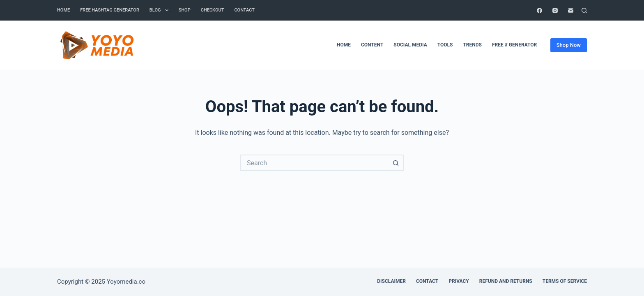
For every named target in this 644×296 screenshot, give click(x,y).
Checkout (213, 10)
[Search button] (396, 163)
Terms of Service (565, 281)
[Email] (571, 10)
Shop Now (569, 45)
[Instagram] (555, 10)
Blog (161, 10)
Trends (472, 45)
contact (244, 10)
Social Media (410, 45)
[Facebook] (539, 10)
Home (63, 10)
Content (372, 45)
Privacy (459, 281)
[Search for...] (314, 163)
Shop (185, 10)
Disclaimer (391, 281)
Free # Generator (514, 45)
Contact (427, 281)
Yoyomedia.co (126, 282)
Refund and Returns (506, 281)
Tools (445, 45)
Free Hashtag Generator (110, 10)
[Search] (584, 10)
